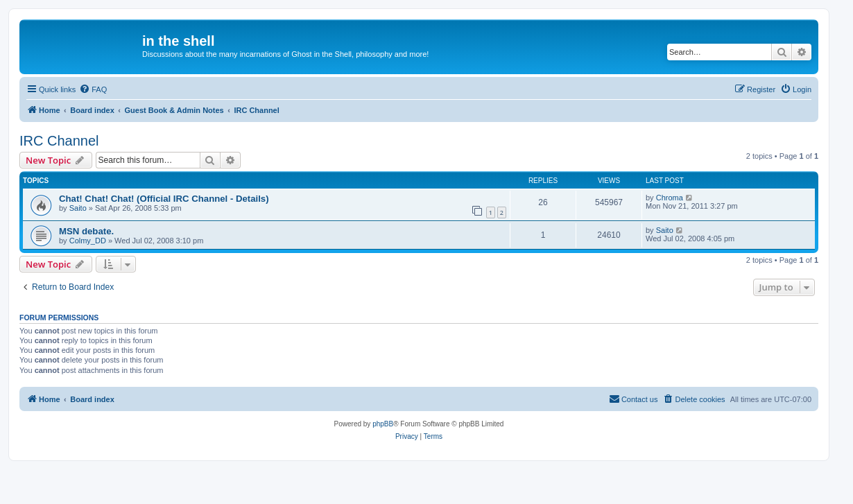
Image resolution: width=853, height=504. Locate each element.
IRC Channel (59, 141)
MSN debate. (86, 231)
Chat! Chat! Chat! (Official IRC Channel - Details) (164, 199)
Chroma (670, 198)
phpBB (383, 424)
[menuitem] (93, 89)
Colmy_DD (88, 241)
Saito (78, 208)
